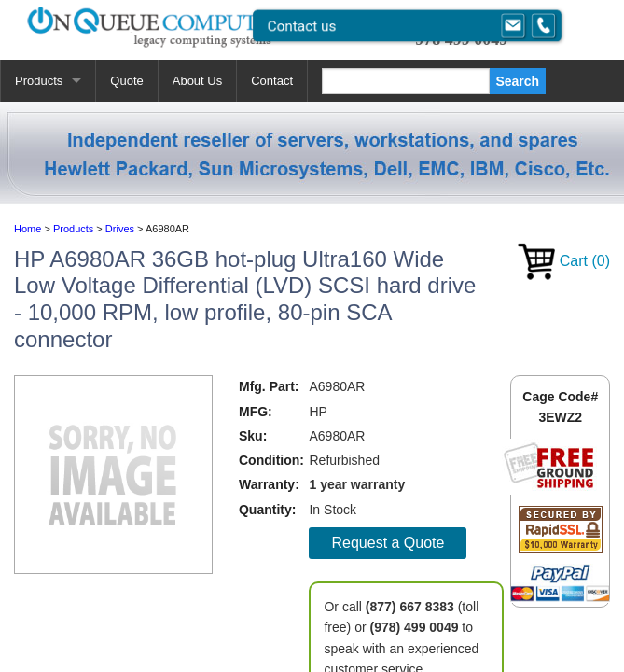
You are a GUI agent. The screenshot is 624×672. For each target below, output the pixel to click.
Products (39, 81)
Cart (564, 261)
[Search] (406, 81)
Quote (126, 81)
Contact (272, 81)
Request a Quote (388, 543)
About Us (197, 81)
